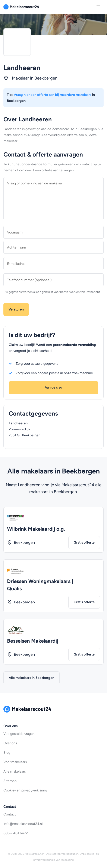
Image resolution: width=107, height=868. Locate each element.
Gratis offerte (84, 542)
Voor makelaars (15, 762)
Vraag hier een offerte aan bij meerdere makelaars (52, 95)
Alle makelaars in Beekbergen (32, 678)
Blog (7, 753)
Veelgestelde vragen (19, 734)
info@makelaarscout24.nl (23, 824)
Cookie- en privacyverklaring (25, 790)
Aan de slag (53, 387)
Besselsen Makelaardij (33, 641)
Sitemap (10, 781)
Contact (10, 814)
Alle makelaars (15, 771)
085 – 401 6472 (16, 833)
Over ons (10, 743)
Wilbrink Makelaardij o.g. (36, 529)
